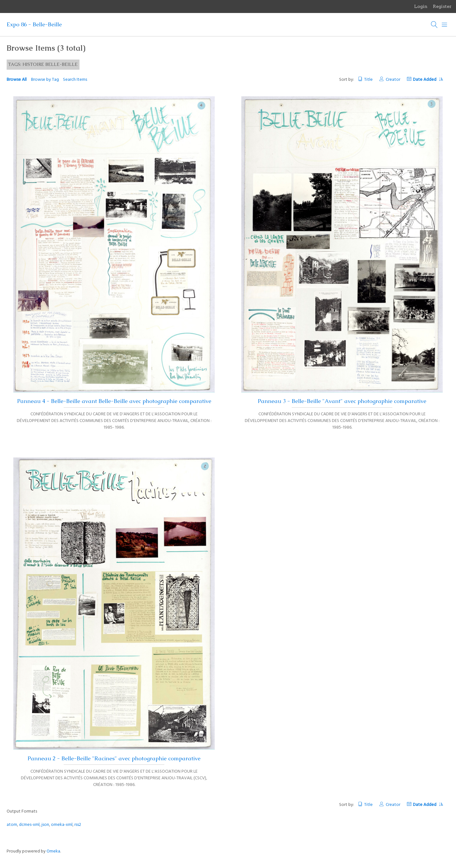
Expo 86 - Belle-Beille (34, 24)
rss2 (78, 825)
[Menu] (445, 25)
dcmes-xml (29, 825)
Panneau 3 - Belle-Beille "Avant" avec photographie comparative (342, 401)
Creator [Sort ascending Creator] (393, 80)
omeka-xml (62, 825)
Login (421, 6)
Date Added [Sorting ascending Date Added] (428, 80)
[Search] (434, 25)
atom (12, 825)
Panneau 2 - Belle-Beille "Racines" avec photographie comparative (114, 758)
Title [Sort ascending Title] (368, 80)
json (45, 825)
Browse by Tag (45, 80)
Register (442, 6)
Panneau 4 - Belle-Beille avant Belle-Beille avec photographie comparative (114, 401)
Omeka (53, 851)
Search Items (75, 80)
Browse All (17, 80)
